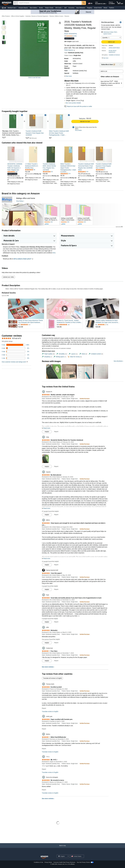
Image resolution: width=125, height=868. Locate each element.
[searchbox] (50, 3)
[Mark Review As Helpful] (47, 432)
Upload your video (8, 277)
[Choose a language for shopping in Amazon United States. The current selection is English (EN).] (90, 3)
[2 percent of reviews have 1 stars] (15, 358)
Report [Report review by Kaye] (56, 622)
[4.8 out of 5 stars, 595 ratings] (30, 170)
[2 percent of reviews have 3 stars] (15, 351)
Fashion (112, 8)
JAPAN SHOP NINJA (114, 48)
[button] (4, 8)
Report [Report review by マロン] (44, 769)
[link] (36, 121)
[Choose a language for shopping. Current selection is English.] (62, 856)
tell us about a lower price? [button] (23, 259)
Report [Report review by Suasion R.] (56, 432)
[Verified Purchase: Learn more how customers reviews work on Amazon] (85, 399)
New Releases (81, 8)
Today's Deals (49, 8)
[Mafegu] (7, 200)
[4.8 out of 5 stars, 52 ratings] (100, 170)
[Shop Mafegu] (20, 201)
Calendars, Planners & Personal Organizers (37, 16)
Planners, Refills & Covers (56, 16)
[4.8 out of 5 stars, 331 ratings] (48, 172)
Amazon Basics (23, 8)
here (54, 253)
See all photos (118, 361)
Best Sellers (34, 8)
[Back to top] (62, 847)
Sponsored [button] (119, 227)
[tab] (48, 354)
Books (41, 8)
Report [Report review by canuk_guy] (44, 729)
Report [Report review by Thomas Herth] (44, 708)
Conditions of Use (39, 862)
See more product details (73, 103)
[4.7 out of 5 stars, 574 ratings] (65, 174)
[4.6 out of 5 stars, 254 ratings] (12, 172)
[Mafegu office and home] (26, 198)
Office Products (6, 16)
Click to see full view (34, 78)
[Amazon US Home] (44, 857)
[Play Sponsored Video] (26, 309)
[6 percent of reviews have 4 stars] (15, 348)
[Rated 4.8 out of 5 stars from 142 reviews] (70, 325)
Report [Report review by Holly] (56, 466)
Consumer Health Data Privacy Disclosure (64, 862)
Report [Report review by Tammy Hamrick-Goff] (56, 589)
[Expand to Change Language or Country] (68, 856)
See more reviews (48, 667)
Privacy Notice (48, 862)
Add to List (104, 71)
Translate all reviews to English (52, 678)
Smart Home (98, 8)
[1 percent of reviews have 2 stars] (15, 355)
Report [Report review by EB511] (56, 565)
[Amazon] (7, 3)
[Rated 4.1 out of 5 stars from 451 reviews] (108, 325)
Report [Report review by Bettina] (44, 749)
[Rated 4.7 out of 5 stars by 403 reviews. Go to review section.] (52, 222)
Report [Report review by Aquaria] (56, 515)
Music (105, 8)
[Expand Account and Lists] (106, 4)
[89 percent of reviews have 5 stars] (15, 345)
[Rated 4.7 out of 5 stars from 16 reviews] (31, 325)
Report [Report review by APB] (56, 643)
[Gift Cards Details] (62, 8)
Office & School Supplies (18, 16)
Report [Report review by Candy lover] (56, 661)
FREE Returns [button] (70, 50)
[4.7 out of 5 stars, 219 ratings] (83, 172)
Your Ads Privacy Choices (83, 862)
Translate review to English (50, 711)
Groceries (71, 8)
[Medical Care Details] (17, 8)
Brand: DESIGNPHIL (71, 34)
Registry (90, 8)
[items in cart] (120, 3)
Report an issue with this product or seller (78, 106)
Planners (67, 16)
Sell (65, 8)
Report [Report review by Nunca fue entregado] (44, 790)
